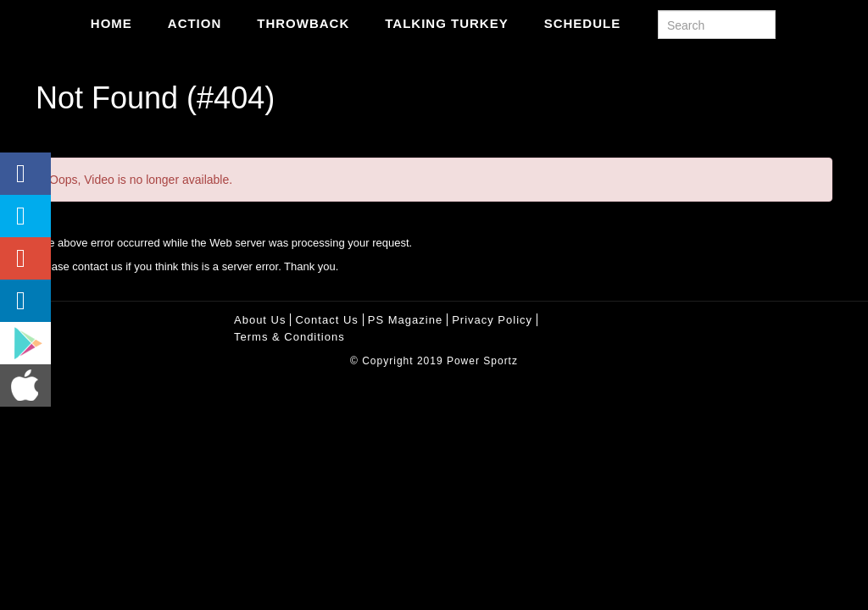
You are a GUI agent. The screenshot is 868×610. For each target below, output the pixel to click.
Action (195, 23)
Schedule (583, 23)
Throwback (303, 23)
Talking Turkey (446, 23)
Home (111, 23)
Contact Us (326, 320)
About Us (260, 320)
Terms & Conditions (289, 337)
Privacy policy (492, 320)
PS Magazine (405, 320)
